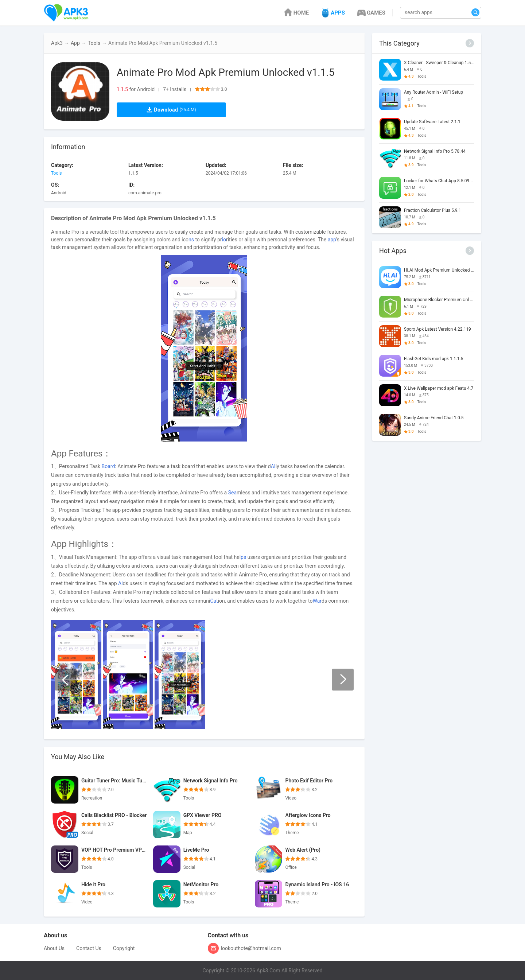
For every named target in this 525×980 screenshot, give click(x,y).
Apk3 (57, 43)
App (75, 43)
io (224, 240)
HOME (296, 13)
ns (191, 240)
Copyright (124, 948)
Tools (94, 43)
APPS (332, 13)
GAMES (371, 13)
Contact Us (89, 948)
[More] (470, 43)
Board (108, 466)
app (332, 240)
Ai (120, 583)
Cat (214, 601)
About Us (54, 948)
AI (273, 466)
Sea (232, 493)
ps (243, 557)
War (317, 601)
